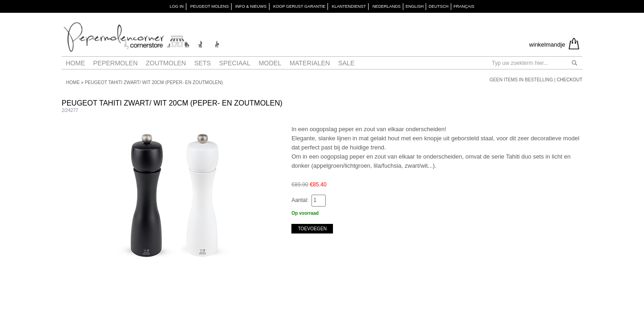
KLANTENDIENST (349, 6)
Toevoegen (312, 229)
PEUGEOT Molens (209, 6)
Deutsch (438, 6)
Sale (346, 63)
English (415, 6)
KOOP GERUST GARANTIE (299, 6)
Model (270, 63)
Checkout (570, 80)
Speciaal (235, 63)
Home (75, 63)
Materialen (310, 63)
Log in (177, 6)
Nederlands (386, 6)
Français (464, 6)
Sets (203, 63)
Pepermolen (115, 63)
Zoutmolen (166, 63)
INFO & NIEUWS (251, 6)
